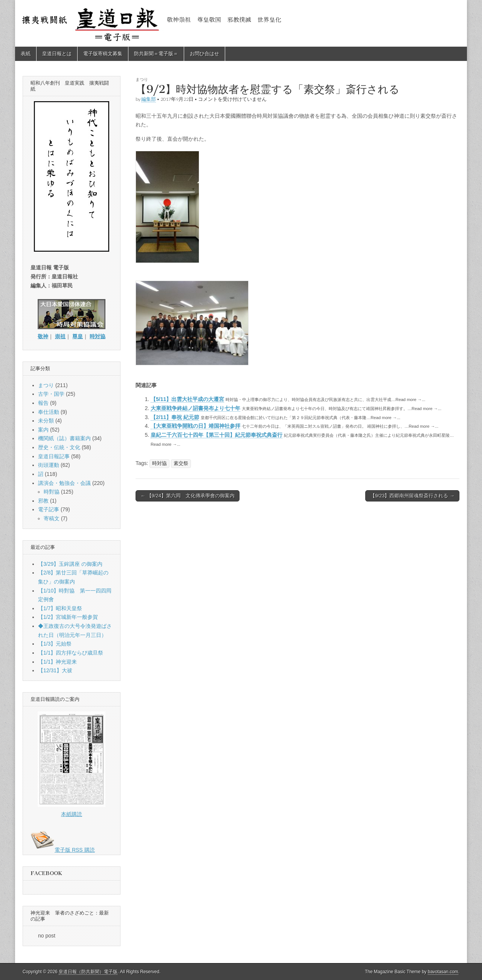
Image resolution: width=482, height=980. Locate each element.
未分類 (46, 421)
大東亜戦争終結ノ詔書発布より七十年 (195, 408)
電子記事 (49, 509)
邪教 (43, 501)
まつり (142, 79)
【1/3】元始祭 (55, 644)
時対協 (159, 463)
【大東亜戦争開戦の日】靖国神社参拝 (195, 426)
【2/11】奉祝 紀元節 (175, 417)
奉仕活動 (49, 412)
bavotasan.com (443, 972)
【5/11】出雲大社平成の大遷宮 (187, 399)
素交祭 (181, 463)
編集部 (149, 99)
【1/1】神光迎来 (57, 662)
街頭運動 (49, 465)
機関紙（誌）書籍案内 (64, 438)
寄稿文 (52, 518)
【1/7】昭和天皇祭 (60, 608)
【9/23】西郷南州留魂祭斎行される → (412, 496)
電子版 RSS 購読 (63, 850)
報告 (43, 403)
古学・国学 (51, 394)
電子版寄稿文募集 (103, 54)
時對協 (52, 492)
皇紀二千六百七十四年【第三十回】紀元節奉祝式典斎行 (217, 435)
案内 (43, 430)
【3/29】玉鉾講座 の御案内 (70, 564)
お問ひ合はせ (204, 54)
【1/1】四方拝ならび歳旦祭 (71, 653)
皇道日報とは (57, 54)
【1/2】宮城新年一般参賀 (68, 617)
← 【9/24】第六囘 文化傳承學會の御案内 (188, 496)
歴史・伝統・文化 (59, 447)
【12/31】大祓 (55, 670)
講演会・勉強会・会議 (64, 483)
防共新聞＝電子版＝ (156, 54)
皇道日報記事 (54, 456)
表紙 (26, 54)
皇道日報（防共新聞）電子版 (88, 972)
